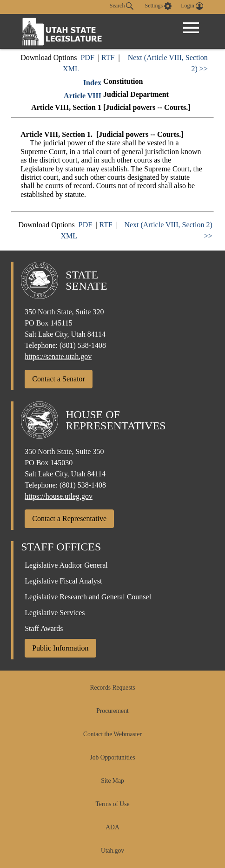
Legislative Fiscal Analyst (63, 581)
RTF (108, 58)
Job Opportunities (112, 757)
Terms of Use (112, 804)
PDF (87, 58)
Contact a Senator (59, 379)
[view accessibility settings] (158, 6)
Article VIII (83, 96)
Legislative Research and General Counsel (88, 597)
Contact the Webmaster (112, 734)
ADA (112, 827)
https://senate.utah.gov (58, 356)
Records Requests (112, 688)
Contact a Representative (69, 519)
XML (71, 69)
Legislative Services (55, 613)
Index (92, 83)
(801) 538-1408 (83, 345)
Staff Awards (44, 628)
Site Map (112, 781)
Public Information (60, 648)
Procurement (112, 711)
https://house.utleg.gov (59, 496)
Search (122, 6)
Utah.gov (112, 851)
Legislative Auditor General (66, 565)
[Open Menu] (191, 28)
